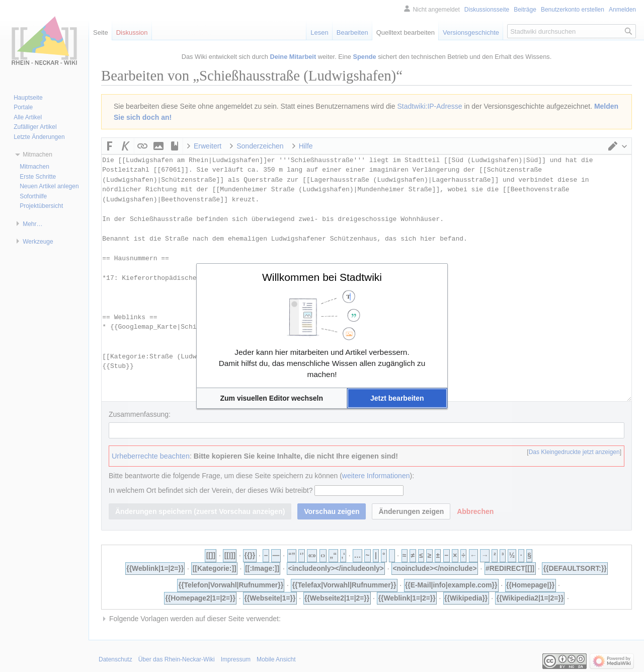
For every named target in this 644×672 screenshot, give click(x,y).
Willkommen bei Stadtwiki (322, 277)
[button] (272, 398)
